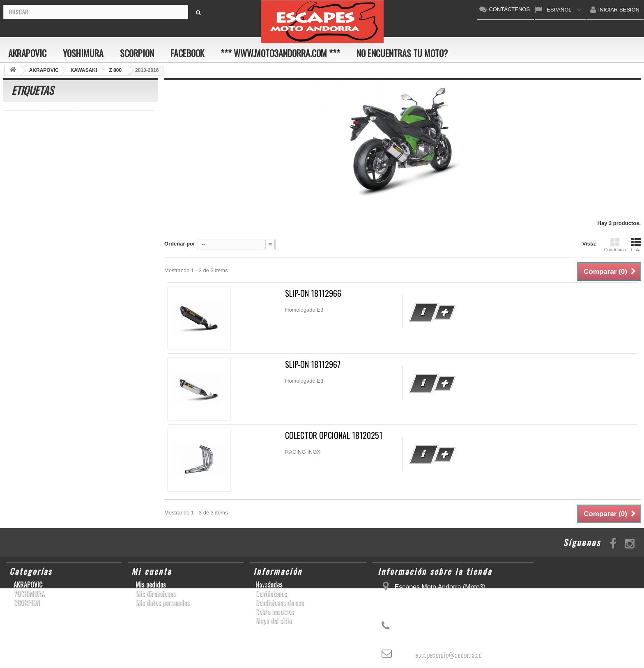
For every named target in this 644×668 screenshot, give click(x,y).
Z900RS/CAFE (86, 201)
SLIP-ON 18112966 (313, 293)
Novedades (269, 585)
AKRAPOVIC (27, 53)
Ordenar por (180, 244)
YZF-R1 (68, 140)
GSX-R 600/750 (26, 164)
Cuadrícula (615, 245)
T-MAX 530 (103, 189)
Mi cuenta (152, 571)
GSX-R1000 (62, 177)
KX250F (17, 189)
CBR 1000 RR (24, 115)
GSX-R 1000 (23, 177)
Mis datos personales (162, 603)
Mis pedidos (151, 585)
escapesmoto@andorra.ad (448, 654)
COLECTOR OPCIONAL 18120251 (334, 435)
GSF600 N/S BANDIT (33, 201)
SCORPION (137, 53)
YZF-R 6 (72, 152)
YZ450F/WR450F (28, 140)
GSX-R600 (137, 115)
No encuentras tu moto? (402, 53)
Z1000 (73, 189)
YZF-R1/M (103, 152)
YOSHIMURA (83, 53)
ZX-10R (99, 127)
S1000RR (97, 177)
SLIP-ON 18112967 (313, 364)
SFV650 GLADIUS (30, 152)
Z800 (133, 140)
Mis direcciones (155, 594)
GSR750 (61, 115)
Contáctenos (271, 594)
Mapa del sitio (273, 621)
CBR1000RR (102, 140)
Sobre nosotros (275, 612)
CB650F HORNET (29, 214)
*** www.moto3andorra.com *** (280, 53)
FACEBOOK (187, 53)
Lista (636, 245)
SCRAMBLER (98, 115)
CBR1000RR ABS (76, 164)
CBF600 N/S (23, 127)
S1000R (46, 189)
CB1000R (137, 152)
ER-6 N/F (129, 127)
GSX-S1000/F (64, 127)
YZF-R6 (127, 177)
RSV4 (115, 164)
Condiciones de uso (279, 603)
